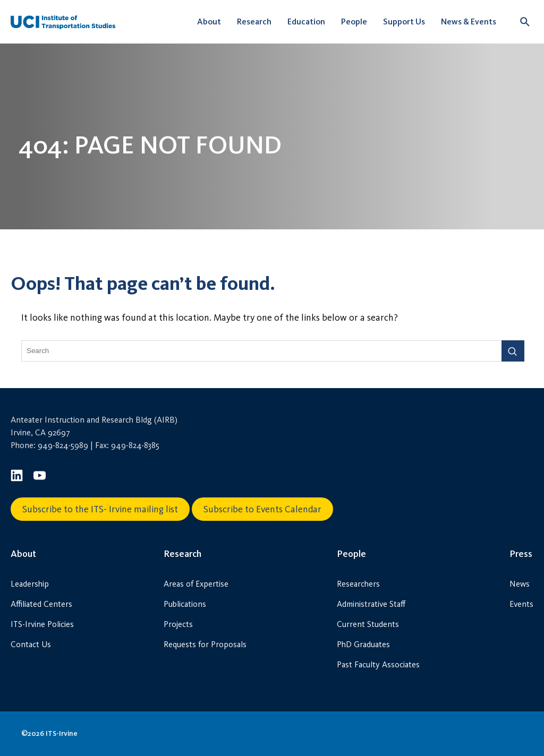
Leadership (30, 584)
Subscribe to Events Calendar (262, 509)
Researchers (358, 584)
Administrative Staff (371, 604)
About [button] (209, 22)
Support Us (404, 22)
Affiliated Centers (41, 604)
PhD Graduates (363, 644)
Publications (185, 604)
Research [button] (254, 22)
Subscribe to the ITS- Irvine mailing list (100, 509)
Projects (178, 624)
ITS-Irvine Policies (42, 624)
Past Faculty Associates (378, 664)
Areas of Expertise (196, 584)
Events (521, 604)
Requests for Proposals (205, 644)
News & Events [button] (469, 22)
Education (306, 22)
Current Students (368, 624)
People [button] (354, 22)
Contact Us (31, 644)
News (520, 584)
